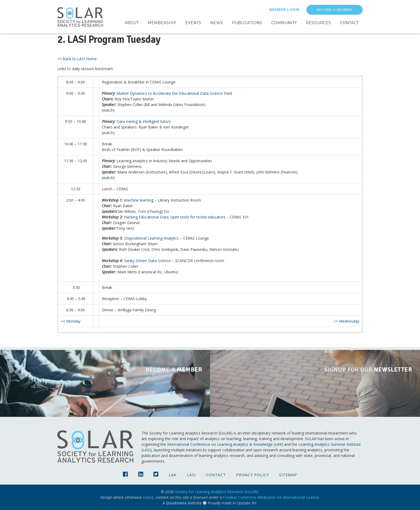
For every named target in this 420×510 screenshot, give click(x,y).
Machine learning (139, 200)
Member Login (284, 10)
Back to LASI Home (80, 59)
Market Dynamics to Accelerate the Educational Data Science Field (174, 93)
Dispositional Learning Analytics (151, 238)
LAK (173, 475)
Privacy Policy (252, 475)
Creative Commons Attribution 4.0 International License (271, 497)
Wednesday (349, 321)
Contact (216, 475)
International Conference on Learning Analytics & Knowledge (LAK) (225, 444)
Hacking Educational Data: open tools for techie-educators (175, 217)
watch (108, 110)
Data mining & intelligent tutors (144, 121)
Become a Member (335, 10)
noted (148, 497)
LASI (191, 475)
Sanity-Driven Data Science (147, 261)
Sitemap (288, 475)
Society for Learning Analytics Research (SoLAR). (217, 492)
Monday (73, 321)
